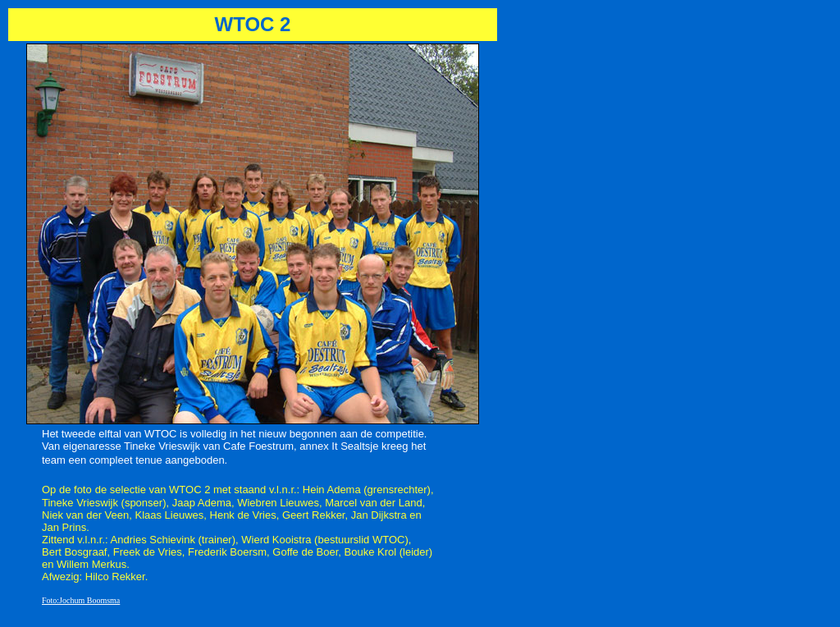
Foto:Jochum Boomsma (81, 600)
